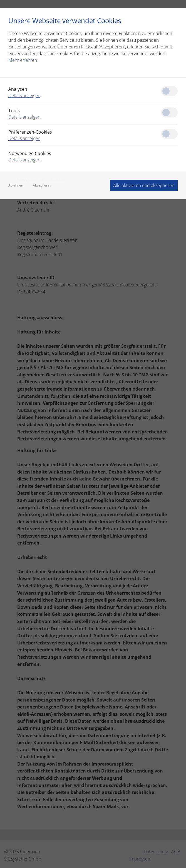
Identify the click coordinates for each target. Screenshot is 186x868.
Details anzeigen (24, 95)
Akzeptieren (42, 185)
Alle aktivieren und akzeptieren (144, 185)
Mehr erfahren (23, 60)
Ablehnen (16, 185)
